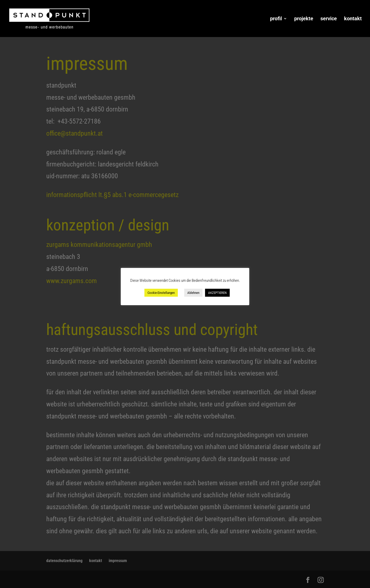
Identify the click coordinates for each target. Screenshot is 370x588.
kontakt (353, 19)
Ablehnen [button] (193, 293)
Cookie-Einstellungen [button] (161, 293)
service (329, 19)
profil (276, 19)
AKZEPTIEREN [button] (217, 293)
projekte (304, 19)
